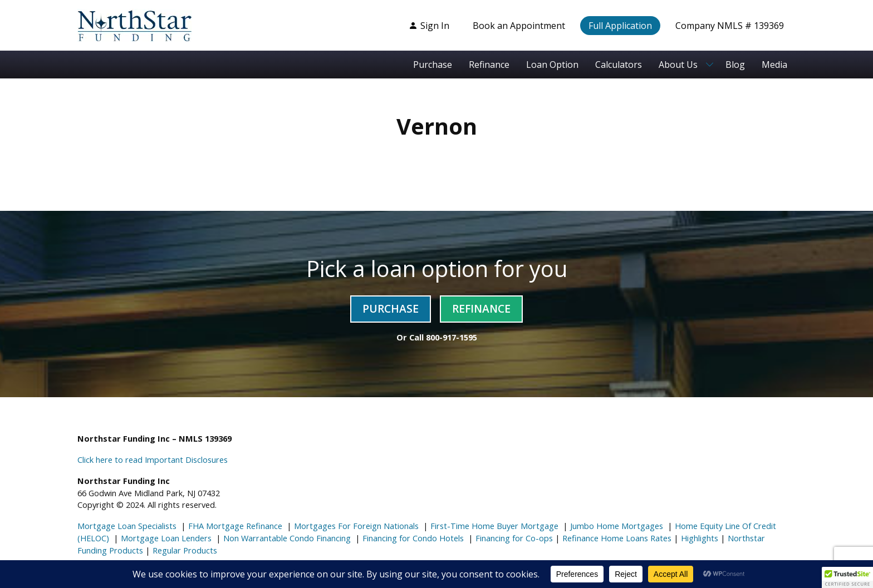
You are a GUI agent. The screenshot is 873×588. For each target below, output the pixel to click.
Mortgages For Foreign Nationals (355, 526)
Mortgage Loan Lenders (165, 538)
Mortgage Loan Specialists (127, 526)
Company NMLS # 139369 (730, 26)
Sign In (429, 26)
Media (774, 65)
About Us (678, 65)
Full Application (620, 26)
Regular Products (184, 550)
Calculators (619, 65)
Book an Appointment (519, 26)
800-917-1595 (452, 337)
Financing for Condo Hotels (412, 538)
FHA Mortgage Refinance (235, 526)
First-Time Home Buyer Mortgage (493, 526)
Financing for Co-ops (513, 538)
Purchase (433, 65)
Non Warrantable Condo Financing (286, 538)
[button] (847, 577)
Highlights (700, 538)
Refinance (489, 65)
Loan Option (552, 65)
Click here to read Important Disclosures (153, 459)
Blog (735, 65)
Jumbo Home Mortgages (615, 526)
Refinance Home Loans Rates (616, 538)
